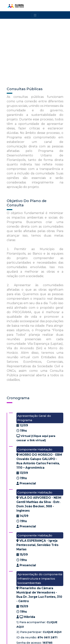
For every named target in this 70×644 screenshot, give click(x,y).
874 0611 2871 (47, 637)
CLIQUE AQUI (52, 632)
